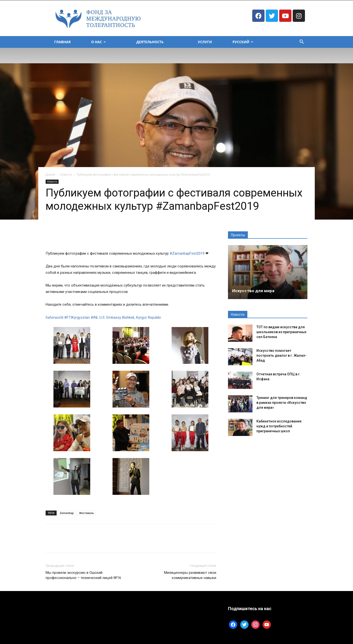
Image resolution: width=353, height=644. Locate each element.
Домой (50, 175)
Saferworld (54, 317)
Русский (243, 42)
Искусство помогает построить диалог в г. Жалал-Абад (282, 355)
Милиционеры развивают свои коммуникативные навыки (190, 575)
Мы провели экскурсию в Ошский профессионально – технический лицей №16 (83, 575)
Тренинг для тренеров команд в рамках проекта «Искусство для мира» (282, 403)
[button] (302, 42)
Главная (62, 42)
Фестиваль (87, 513)
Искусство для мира (253, 291)
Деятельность (150, 42)
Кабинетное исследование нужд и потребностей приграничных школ (279, 426)
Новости (66, 175)
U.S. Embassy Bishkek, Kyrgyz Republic (130, 317)
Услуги (205, 42)
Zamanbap (67, 513)
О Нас (99, 42)
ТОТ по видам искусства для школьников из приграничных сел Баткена (281, 332)
